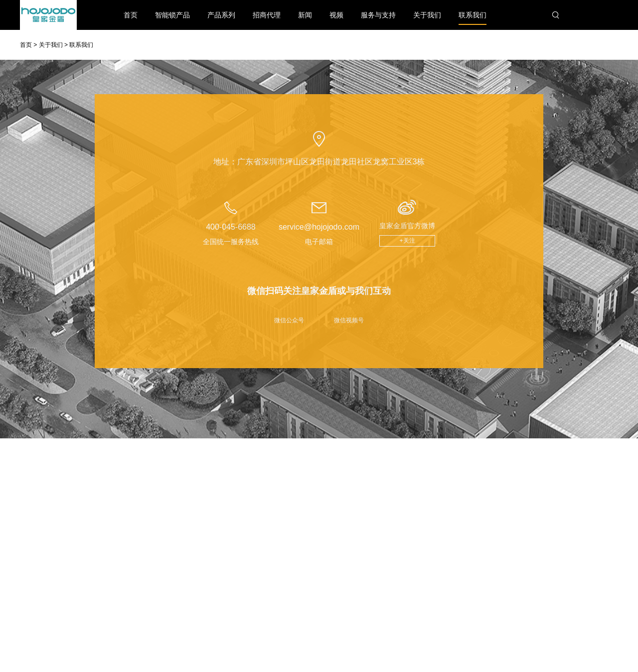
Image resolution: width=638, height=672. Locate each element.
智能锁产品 (172, 15)
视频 (336, 15)
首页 (131, 15)
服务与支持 (378, 15)
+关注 (407, 241)
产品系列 (221, 15)
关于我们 (427, 15)
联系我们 (473, 18)
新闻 (305, 15)
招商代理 (267, 15)
